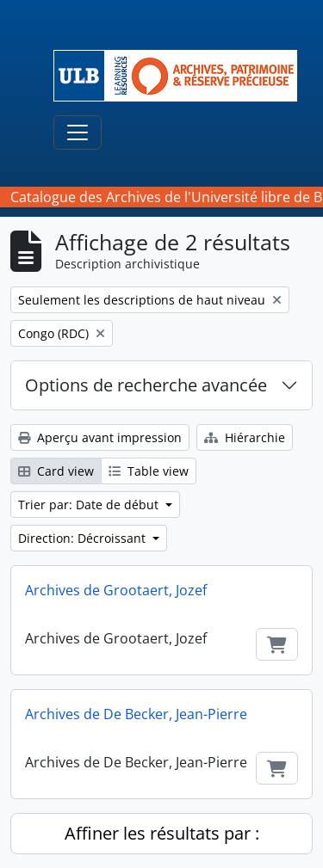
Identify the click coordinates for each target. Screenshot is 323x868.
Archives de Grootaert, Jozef (116, 590)
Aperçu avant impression (100, 437)
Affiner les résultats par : (162, 833)
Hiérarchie (245, 437)
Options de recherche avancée (146, 385)
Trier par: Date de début (90, 505)
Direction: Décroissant (84, 538)
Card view (56, 471)
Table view (149, 471)
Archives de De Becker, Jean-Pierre (136, 714)
